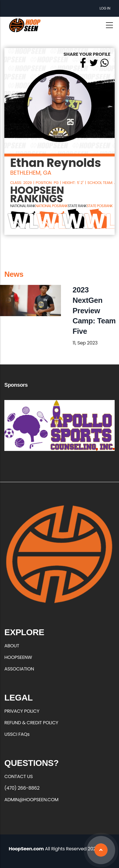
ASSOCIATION (19, 669)
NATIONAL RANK (23, 206)
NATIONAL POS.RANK (52, 206)
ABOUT (12, 646)
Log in (105, 8)
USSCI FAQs (17, 734)
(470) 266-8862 (22, 788)
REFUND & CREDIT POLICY (31, 723)
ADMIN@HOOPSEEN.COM (31, 800)
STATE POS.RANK (100, 206)
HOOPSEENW (18, 657)
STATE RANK (77, 206)
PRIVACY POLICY (22, 711)
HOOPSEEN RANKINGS (37, 195)
